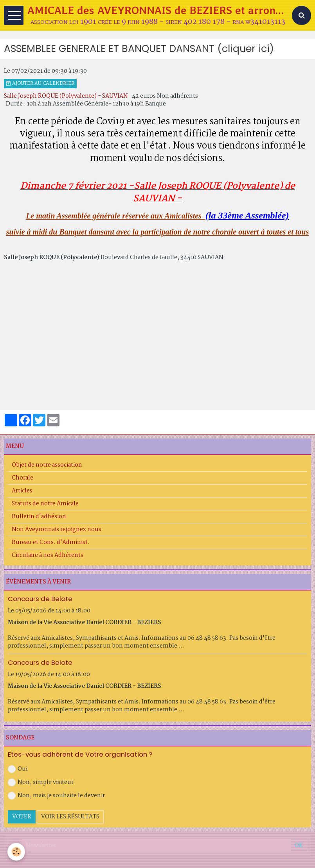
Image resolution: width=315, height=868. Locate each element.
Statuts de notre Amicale (45, 504)
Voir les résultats (70, 817)
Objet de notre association (47, 465)
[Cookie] (17, 852)
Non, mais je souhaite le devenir (56, 796)
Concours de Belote (40, 599)
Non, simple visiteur (41, 782)
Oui (18, 769)
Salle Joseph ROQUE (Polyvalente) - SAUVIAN (66, 96)
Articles (22, 491)
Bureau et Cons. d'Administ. (51, 542)
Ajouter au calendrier (40, 84)
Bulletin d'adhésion (39, 517)
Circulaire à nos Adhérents (48, 555)
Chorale (22, 478)
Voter (22, 817)
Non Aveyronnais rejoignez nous (57, 530)
